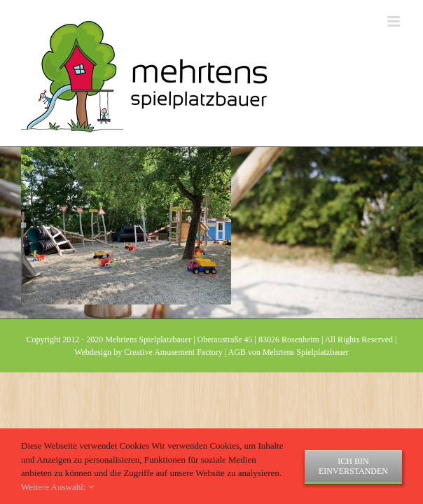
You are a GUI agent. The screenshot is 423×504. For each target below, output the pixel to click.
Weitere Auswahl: (57, 487)
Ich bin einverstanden (353, 466)
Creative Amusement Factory (173, 387)
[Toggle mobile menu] (395, 21)
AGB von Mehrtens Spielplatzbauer (289, 387)
